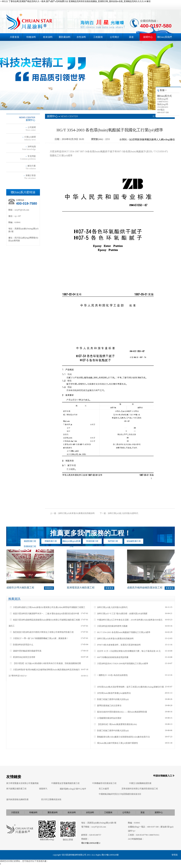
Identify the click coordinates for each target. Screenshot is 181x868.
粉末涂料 (48, 37)
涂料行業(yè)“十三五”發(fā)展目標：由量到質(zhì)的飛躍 (120, 614)
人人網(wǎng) (163, 140)
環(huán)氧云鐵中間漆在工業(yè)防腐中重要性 (116, 743)
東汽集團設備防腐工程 (16, 789)
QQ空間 (133, 140)
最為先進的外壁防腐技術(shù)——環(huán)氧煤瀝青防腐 (120, 712)
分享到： (124, 140)
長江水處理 (104, 789)
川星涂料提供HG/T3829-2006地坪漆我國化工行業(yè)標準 (121, 664)
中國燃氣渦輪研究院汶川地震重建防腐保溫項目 (120, 794)
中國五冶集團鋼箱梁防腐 (140, 783)
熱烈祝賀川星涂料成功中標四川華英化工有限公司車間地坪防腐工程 (42, 632)
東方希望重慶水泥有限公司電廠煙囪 (22, 783)
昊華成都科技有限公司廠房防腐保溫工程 (140, 789)
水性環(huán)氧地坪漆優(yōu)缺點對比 (112, 693)
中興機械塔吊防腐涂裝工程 (104, 783)
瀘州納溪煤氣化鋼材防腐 (17, 799)
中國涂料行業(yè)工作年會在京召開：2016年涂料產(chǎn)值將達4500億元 (128, 620)
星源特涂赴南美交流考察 (22, 657)
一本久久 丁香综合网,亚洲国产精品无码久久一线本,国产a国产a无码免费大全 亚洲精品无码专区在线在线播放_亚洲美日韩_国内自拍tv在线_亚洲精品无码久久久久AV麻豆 (75, 1)
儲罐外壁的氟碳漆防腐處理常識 (25, 651)
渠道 (131, 37)
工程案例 (98, 37)
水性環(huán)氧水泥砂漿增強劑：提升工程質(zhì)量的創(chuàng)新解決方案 (129, 687)
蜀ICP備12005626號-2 (91, 843)
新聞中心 (148, 37)
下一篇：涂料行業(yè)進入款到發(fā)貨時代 (119, 513)
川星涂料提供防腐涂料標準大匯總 (110, 626)
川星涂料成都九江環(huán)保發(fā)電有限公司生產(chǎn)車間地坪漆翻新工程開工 (47, 607)
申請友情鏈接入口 (163, 776)
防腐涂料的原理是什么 (21, 645)
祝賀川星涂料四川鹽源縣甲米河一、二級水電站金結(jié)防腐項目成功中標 (44, 614)
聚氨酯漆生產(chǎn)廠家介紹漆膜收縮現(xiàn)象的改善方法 (122, 737)
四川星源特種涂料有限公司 (74, 855)
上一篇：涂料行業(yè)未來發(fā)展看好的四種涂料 (72, 513)
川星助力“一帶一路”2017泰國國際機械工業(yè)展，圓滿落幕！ (39, 638)
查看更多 (49, 588)
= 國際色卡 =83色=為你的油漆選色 (111, 675)
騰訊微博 (151, 140)
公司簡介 (115, 37)
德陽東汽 (43, 789)
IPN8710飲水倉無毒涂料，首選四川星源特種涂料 (117, 645)
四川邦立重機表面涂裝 (51, 799)
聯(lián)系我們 (164, 37)
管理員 (175, 855)
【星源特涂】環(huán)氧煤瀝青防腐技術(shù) (115, 724)
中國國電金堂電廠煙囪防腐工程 (65, 783)
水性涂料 (81, 37)
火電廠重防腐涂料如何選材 (107, 718)
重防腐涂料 (65, 37)
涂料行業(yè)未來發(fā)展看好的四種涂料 (114, 639)
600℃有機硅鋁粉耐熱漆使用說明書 (111, 657)
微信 (172, 140)
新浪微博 (142, 140)
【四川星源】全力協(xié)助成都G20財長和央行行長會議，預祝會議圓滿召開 (45, 663)
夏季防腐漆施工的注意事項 (107, 706)
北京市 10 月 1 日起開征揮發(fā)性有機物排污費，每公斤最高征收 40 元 (127, 651)
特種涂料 (31, 37)
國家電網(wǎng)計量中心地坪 (73, 789)
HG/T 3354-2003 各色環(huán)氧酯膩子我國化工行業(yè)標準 (122, 632)
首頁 (155, 116)
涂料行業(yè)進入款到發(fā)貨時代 (111, 607)
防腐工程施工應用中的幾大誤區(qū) (111, 699)
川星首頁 (14, 37)
